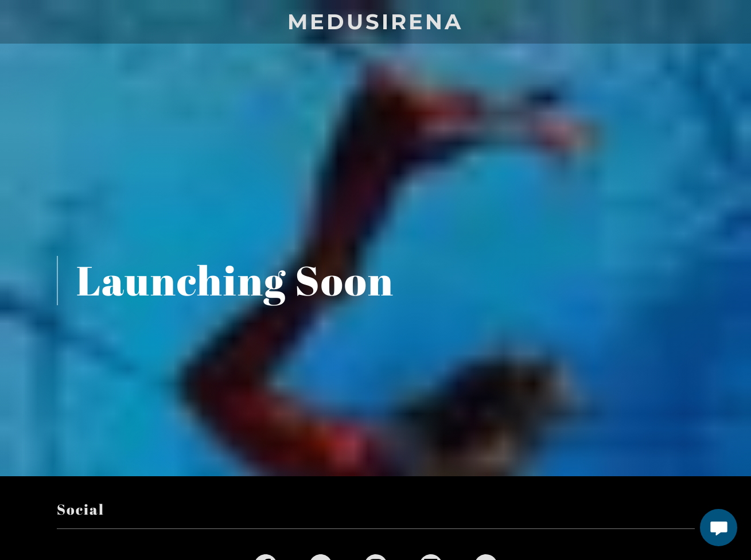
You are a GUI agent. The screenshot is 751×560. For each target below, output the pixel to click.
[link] (375, 26)
